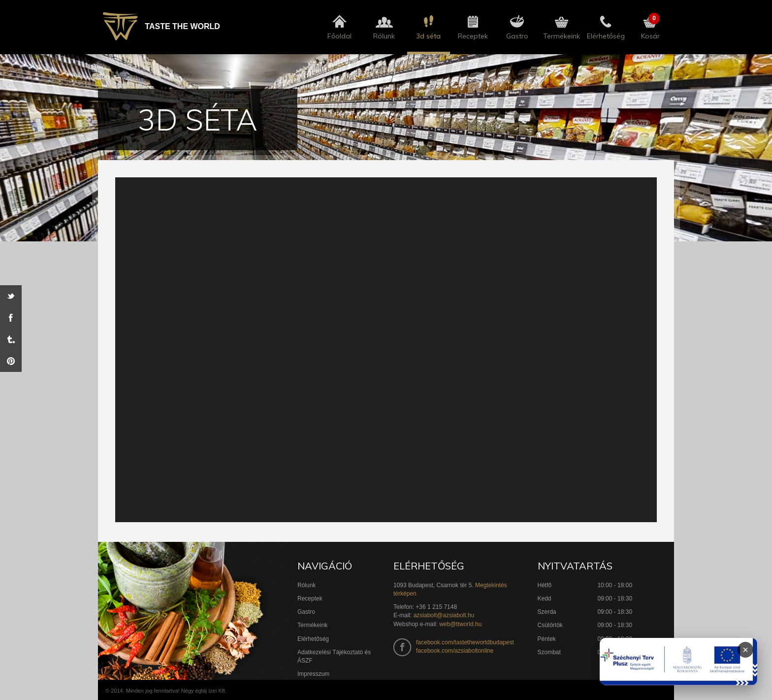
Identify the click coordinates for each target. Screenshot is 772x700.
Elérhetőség (313, 639)
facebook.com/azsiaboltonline (455, 651)
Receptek (310, 599)
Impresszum (313, 674)
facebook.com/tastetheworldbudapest (465, 642)
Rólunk (306, 585)
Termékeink (312, 625)
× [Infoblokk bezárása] (745, 650)
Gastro (306, 612)
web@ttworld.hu (460, 624)
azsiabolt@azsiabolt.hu (444, 615)
